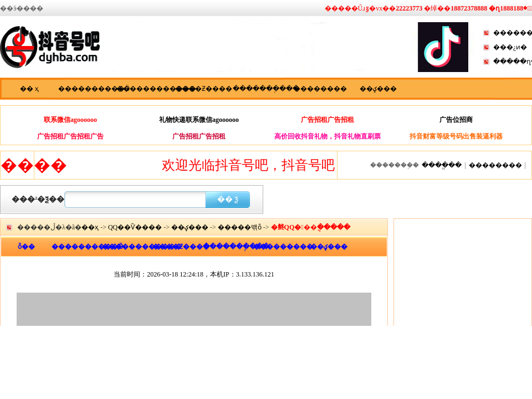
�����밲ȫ (240, 227)
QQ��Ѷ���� (135, 227)
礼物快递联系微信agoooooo (199, 120)
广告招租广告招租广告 (70, 136)
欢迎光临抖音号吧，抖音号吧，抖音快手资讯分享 (314, 165)
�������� (320, 89)
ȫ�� (26, 247)
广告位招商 (456, 120)
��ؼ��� (378, 89)
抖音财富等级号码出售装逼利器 (456, 136)
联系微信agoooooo (70, 120)
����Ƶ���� (204, 89)
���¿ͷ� (510, 47)
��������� (278, 247)
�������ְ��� (262, 89)
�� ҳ (29, 89)
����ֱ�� (442, 165)
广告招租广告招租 (328, 120)
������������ (145, 89)
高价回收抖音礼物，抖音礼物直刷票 (328, 136)
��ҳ (90, 227)
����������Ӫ (87, 89)
